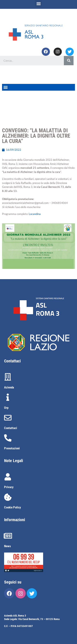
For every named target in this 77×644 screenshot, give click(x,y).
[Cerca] (69, 61)
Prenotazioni (12, 448)
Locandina (35, 214)
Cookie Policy (13, 507)
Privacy (9, 487)
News (7, 546)
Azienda (9, 387)
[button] (38, 3)
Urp (6, 408)
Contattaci (11, 428)
